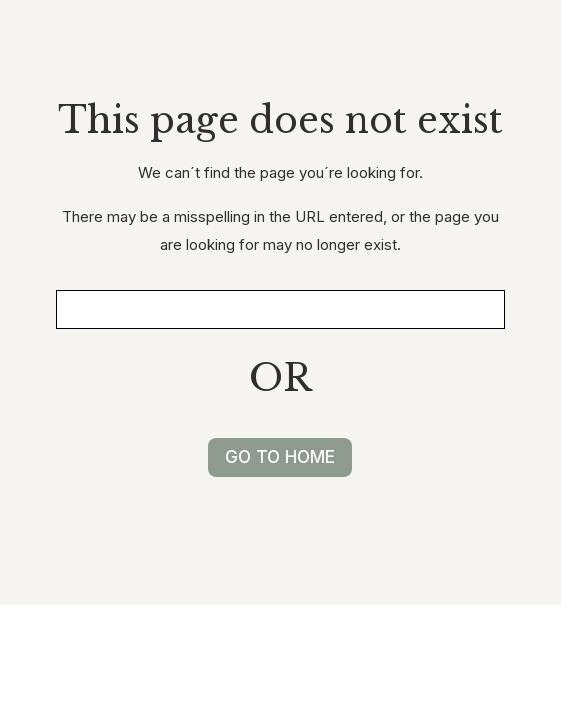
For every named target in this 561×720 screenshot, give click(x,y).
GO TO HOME (280, 457)
